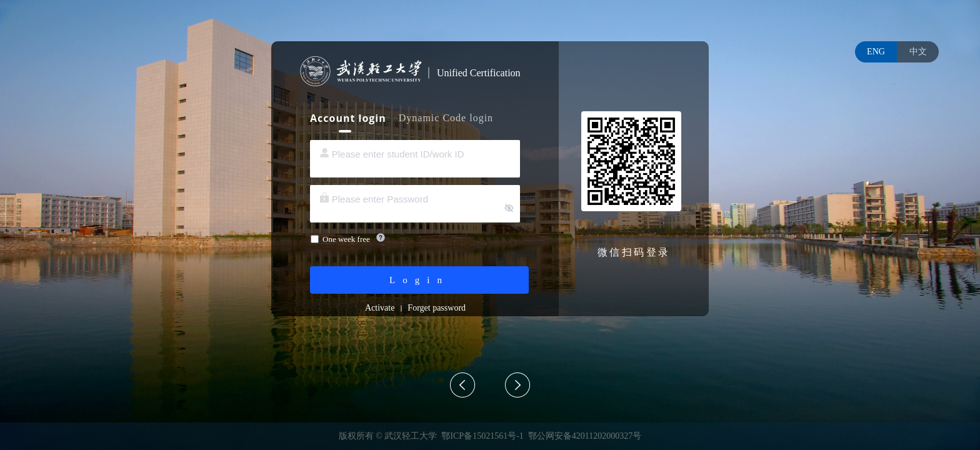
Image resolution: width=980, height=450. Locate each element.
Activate (380, 308)
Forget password (437, 308)
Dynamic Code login (446, 118)
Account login (348, 118)
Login (419, 280)
